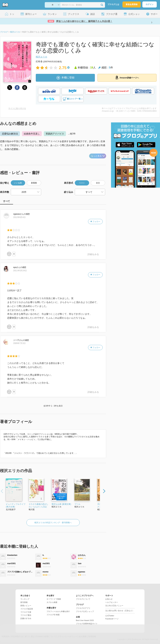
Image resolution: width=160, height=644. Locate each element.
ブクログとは (113, 4)
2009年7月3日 (19, 343)
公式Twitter (110, 616)
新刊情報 (24, 602)
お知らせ (109, 599)
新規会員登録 (132, 4)
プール (77, 504)
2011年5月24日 (20, 271)
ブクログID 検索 (53, 615)
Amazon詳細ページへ (127, 78)
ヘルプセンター (112, 602)
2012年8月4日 (19, 217)
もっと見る (98, 156)
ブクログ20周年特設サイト (87, 624)
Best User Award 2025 (85, 620)
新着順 (34, 183)
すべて (7, 201)
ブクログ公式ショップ (85, 611)
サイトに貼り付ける (17, 108)
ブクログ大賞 (26, 612)
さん (19, 214)
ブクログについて (83, 599)
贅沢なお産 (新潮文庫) (61, 504)
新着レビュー (26, 606)
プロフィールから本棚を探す (58, 611)
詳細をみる (93, 254)
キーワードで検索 (54, 599)
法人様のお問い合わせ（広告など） (120, 611)
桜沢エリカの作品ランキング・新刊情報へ (53, 523)
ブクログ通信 (26, 615)
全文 (98, 183)
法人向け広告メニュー (114, 606)
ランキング (25, 599)
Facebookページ (112, 619)
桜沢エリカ (41, 57)
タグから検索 (52, 602)
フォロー (95, 222)
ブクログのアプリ (83, 608)
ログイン (150, 4)
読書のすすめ (26, 618)
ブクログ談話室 (27, 609)
